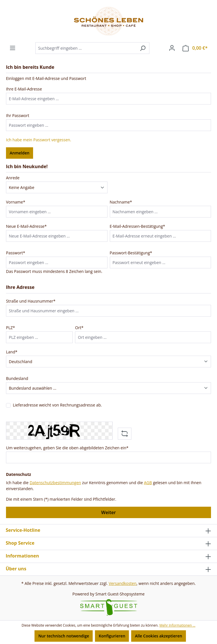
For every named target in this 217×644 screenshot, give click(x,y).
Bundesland (17, 378)
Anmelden (20, 153)
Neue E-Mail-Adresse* (26, 226)
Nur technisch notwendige (64, 636)
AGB (148, 483)
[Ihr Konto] (172, 48)
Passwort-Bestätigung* (131, 253)
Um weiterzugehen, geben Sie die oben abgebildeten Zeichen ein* (67, 448)
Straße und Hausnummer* (31, 301)
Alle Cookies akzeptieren (158, 636)
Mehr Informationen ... (177, 625)
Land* (12, 352)
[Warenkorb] (195, 48)
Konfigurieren (112, 636)
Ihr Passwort (18, 115)
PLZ (10, 328)
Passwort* (16, 253)
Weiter (109, 512)
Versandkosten (122, 583)
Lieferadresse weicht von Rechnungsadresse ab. (57, 405)
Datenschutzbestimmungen (55, 483)
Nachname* (121, 202)
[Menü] (13, 48)
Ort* (79, 328)
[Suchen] (143, 48)
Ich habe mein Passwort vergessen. (39, 140)
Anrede (13, 178)
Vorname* (16, 202)
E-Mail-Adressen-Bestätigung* (137, 226)
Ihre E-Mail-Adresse (24, 89)
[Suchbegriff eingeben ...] (86, 48)
